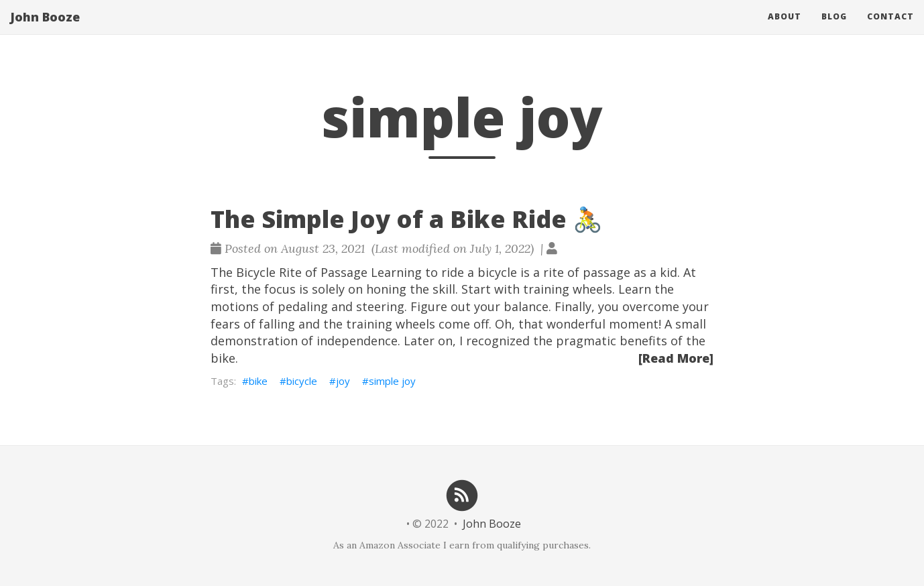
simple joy (392, 381)
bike (258, 381)
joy (343, 381)
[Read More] (676, 358)
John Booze (45, 30)
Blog (834, 30)
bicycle (302, 381)
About (785, 30)
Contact (890, 30)
